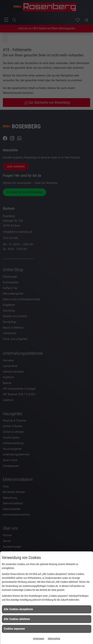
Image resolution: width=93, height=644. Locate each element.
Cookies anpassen (14, 629)
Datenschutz (54, 638)
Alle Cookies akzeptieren (18, 609)
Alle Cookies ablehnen (17, 619)
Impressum (39, 638)
